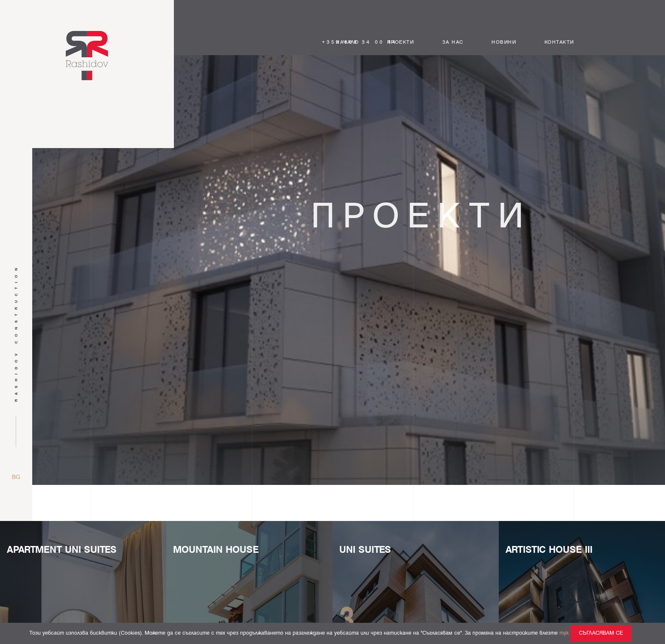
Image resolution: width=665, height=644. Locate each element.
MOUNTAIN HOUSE (216, 550)
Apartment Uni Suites (62, 550)
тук (564, 633)
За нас (453, 42)
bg (16, 477)
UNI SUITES (365, 550)
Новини (504, 42)
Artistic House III (549, 550)
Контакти (559, 42)
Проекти (401, 42)
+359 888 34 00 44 (360, 42)
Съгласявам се (601, 633)
